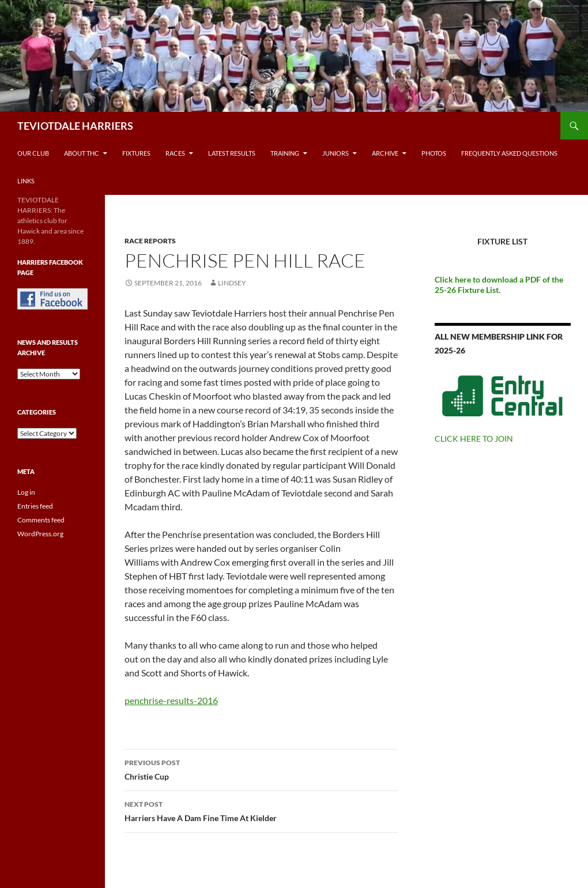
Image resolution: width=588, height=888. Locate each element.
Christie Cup (261, 769)
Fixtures (136, 153)
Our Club (33, 153)
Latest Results (232, 153)
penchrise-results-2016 (171, 700)
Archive (385, 153)
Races (175, 153)
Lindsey (232, 283)
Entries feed (35, 506)
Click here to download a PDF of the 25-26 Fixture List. (499, 285)
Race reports (150, 241)
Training (285, 153)
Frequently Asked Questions (509, 153)
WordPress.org (40, 534)
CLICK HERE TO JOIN (474, 439)
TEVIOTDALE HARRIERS (75, 126)
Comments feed (41, 520)
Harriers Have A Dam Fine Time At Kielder (261, 810)
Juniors (336, 153)
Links (26, 181)
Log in (26, 492)
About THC (82, 153)
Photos (434, 153)
